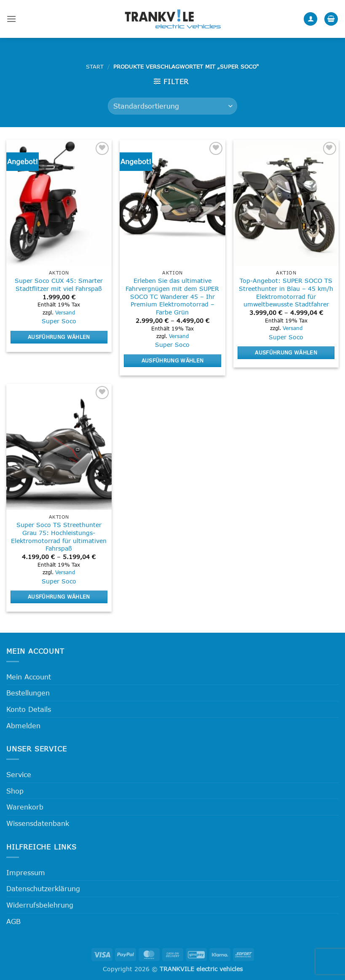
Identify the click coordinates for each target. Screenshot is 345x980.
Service (19, 774)
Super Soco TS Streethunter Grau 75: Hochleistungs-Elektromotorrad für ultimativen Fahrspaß (59, 537)
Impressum (26, 872)
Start (95, 67)
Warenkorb (25, 807)
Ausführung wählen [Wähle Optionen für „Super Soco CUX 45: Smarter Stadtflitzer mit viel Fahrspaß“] (59, 337)
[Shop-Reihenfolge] (172, 106)
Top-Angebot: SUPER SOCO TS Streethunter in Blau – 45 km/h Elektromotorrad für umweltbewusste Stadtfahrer (286, 292)
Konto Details (29, 709)
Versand (65, 312)
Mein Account (29, 677)
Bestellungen (28, 693)
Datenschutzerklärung (43, 888)
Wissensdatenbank (38, 823)
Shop (15, 791)
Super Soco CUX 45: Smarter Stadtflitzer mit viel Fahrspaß (59, 285)
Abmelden (23, 726)
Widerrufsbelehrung (40, 905)
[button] (11, 19)
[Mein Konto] (310, 19)
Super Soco (59, 321)
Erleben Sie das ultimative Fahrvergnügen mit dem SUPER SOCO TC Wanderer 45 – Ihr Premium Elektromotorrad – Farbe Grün (172, 296)
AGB (13, 921)
